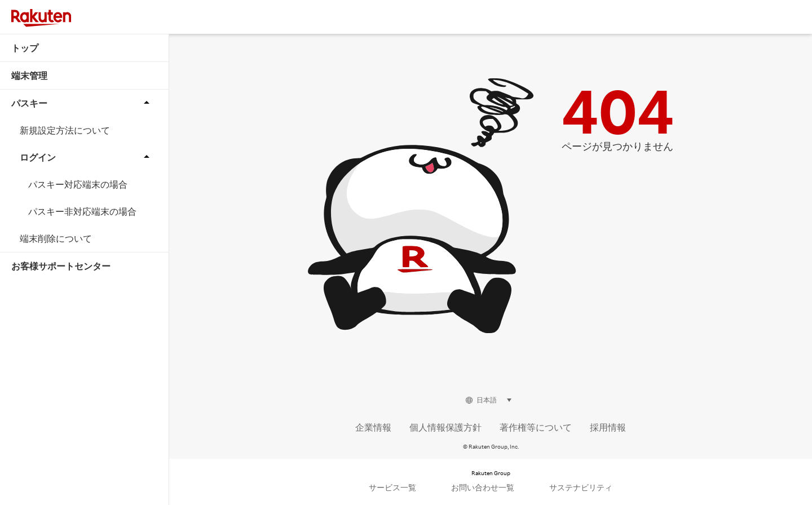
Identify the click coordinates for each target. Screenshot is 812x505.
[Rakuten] (41, 18)
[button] (787, 9)
